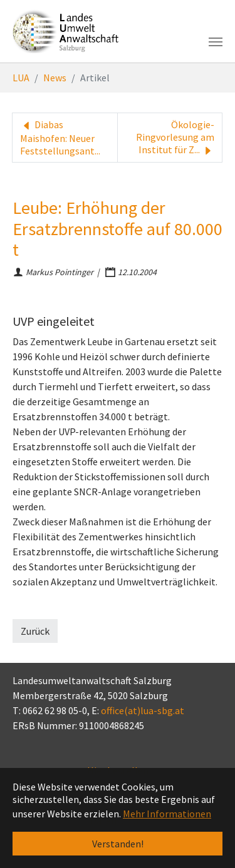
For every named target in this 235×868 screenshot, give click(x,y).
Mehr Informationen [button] (167, 814)
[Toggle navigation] (216, 42)
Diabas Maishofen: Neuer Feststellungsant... (60, 138)
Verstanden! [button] (118, 844)
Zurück (35, 631)
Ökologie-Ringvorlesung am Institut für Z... (175, 138)
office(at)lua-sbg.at (143, 710)
